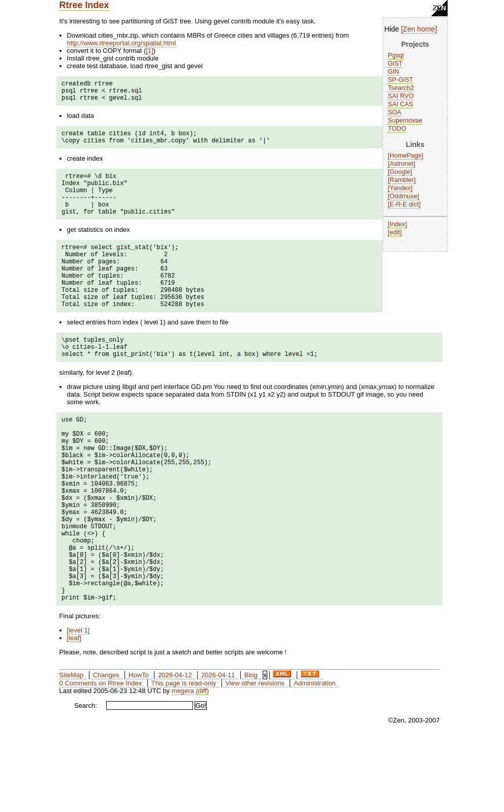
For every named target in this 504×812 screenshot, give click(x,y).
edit (395, 232)
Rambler (402, 180)
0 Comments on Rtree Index (101, 758)
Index (398, 224)
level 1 (78, 705)
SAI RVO (401, 96)
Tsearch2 (401, 88)
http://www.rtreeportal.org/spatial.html (122, 43)
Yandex (400, 188)
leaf (74, 713)
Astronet (402, 164)
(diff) (202, 765)
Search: (86, 780)
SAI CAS (400, 104)
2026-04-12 (175, 750)
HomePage (406, 156)
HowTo (139, 750)
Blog (251, 750)
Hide (392, 29)
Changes (106, 750)
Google (400, 172)
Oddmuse (404, 196)
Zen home (419, 29)
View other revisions (255, 758)
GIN (393, 72)
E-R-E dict (404, 204)
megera (183, 765)
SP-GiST (400, 80)
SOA (395, 112)
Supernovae (405, 121)
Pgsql (396, 55)
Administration (314, 758)
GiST (395, 64)
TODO (397, 129)
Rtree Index (84, 5)
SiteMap (72, 750)
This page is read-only (184, 758)
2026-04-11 (218, 750)
